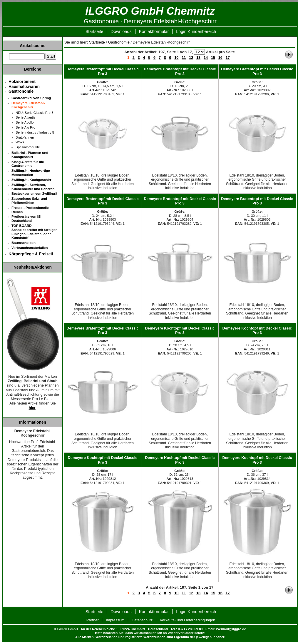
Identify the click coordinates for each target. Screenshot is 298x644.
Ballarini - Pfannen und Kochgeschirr (30, 155)
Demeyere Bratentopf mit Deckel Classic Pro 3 (102, 71)
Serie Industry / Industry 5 (35, 132)
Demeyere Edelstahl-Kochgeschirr (28, 105)
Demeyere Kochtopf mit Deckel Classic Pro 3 (180, 330)
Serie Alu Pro (25, 127)
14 (206, 58)
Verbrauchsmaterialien (30, 248)
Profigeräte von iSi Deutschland (26, 219)
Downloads (121, 31)
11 (184, 58)
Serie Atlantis (25, 117)
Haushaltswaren (24, 86)
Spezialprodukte (28, 147)
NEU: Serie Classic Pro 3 (35, 113)
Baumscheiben (24, 243)
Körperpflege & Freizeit (31, 254)
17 (228, 58)
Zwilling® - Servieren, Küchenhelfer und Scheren (33, 187)
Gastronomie (119, 42)
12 (191, 58)
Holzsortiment (22, 81)
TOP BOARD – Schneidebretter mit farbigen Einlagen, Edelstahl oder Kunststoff (35, 232)
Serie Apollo (25, 122)
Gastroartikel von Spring (31, 98)
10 (176, 58)
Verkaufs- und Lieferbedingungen (188, 620)
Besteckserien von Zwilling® (34, 194)
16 (220, 58)
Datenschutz (142, 620)
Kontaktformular (154, 31)
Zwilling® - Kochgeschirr (31, 180)
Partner (93, 620)
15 (213, 58)
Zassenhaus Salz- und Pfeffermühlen (29, 201)
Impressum (115, 620)
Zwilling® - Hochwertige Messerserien (31, 173)
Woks (20, 142)
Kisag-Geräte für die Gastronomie (28, 164)
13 (198, 58)
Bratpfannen (25, 137)
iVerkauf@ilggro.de (231, 629)
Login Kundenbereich (196, 31)
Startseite (94, 31)
